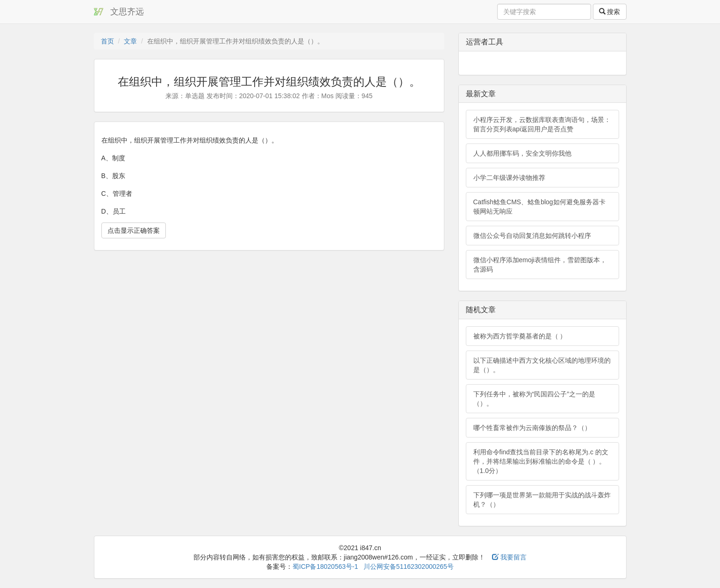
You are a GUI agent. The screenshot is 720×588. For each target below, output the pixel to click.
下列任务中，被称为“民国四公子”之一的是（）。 (534, 399)
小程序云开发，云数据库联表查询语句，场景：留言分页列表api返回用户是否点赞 (542, 124)
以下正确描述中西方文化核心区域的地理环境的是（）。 (542, 365)
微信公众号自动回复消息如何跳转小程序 (532, 236)
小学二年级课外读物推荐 (509, 178)
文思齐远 (127, 12)
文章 (130, 41)
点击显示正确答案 (134, 230)
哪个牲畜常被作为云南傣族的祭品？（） (532, 428)
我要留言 (509, 557)
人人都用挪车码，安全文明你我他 (522, 153)
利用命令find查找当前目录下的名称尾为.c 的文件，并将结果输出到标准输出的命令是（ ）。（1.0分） (541, 461)
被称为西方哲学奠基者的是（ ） (520, 336)
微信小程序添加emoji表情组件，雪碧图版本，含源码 (540, 265)
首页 (107, 41)
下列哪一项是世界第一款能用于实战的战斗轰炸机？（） (542, 500)
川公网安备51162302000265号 (409, 566)
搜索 (610, 12)
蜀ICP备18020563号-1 (325, 566)
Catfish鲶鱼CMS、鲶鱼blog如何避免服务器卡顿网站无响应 (539, 207)
